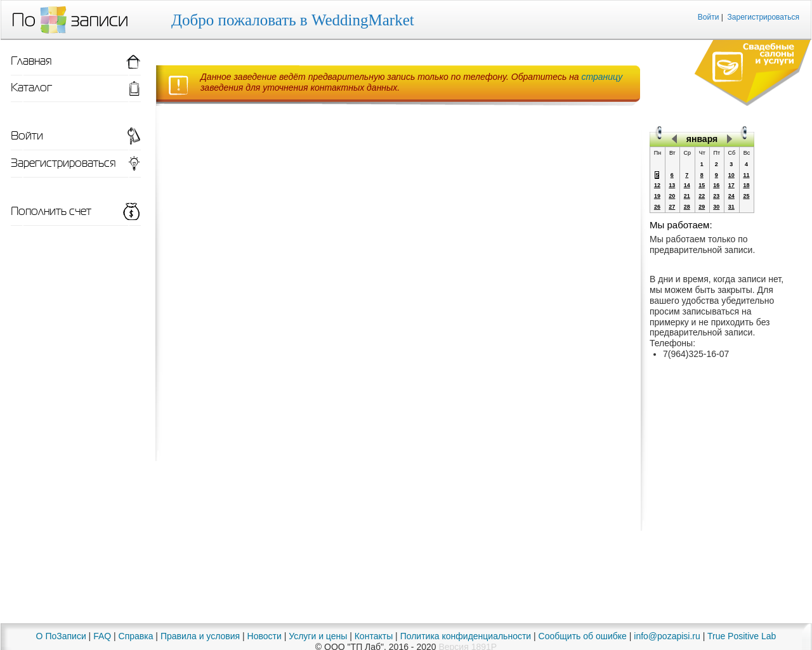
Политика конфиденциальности (466, 636)
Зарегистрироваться (763, 17)
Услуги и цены (318, 636)
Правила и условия (200, 636)
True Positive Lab (742, 636)
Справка (136, 636)
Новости (265, 636)
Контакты (374, 636)
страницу (602, 77)
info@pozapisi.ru (667, 636)
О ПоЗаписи (61, 636)
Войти (709, 17)
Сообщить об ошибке (583, 636)
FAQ (102, 636)
